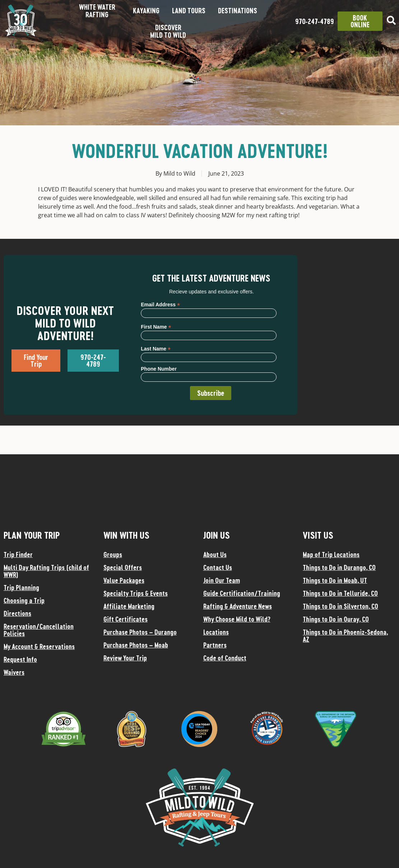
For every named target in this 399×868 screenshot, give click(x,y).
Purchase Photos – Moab (136, 645)
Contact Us (218, 567)
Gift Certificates (126, 619)
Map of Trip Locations (331, 554)
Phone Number (159, 369)
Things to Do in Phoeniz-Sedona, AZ (345, 636)
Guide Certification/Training (242, 593)
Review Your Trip (125, 658)
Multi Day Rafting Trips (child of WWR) (46, 571)
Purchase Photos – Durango (140, 632)
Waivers (14, 672)
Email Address (160, 304)
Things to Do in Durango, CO (339, 567)
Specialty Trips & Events (136, 593)
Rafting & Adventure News (238, 606)
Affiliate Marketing (129, 606)
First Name (156, 327)
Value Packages (124, 580)
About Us (215, 554)
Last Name (156, 349)
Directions (17, 613)
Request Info (20, 659)
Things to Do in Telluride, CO (340, 593)
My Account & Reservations (39, 646)
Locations (216, 632)
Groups (113, 554)
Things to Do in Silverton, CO (340, 606)
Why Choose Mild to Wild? (237, 619)
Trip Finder (18, 554)
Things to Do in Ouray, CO (336, 619)
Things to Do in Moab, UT (335, 580)
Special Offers (123, 567)
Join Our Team (222, 580)
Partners (215, 645)
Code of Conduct (225, 658)
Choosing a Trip (24, 600)
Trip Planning (21, 588)
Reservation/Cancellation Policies (39, 630)
